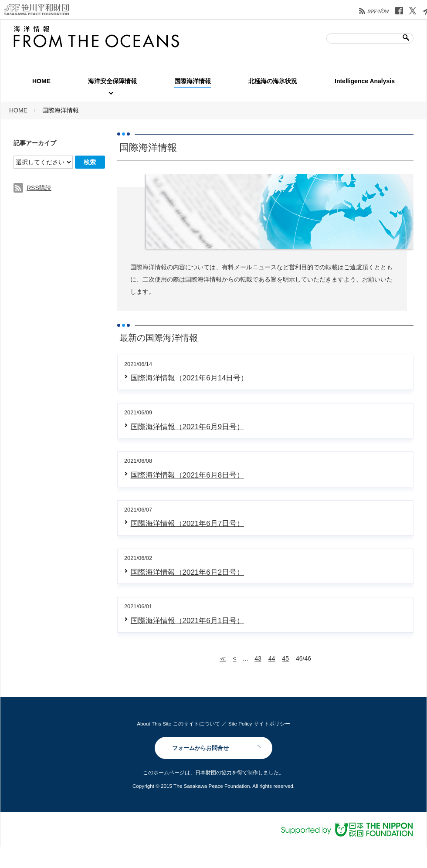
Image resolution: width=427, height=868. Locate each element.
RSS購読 (39, 188)
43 (258, 658)
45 (285, 658)
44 (272, 658)
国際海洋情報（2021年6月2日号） (187, 572)
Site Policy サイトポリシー (259, 724)
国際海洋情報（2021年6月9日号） (187, 427)
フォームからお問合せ (200, 748)
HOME (18, 110)
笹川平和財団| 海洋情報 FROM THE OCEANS (96, 37)
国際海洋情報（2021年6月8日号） (187, 475)
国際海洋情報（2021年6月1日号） (187, 621)
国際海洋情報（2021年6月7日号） (187, 524)
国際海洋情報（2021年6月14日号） (190, 378)
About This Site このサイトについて (178, 724)
